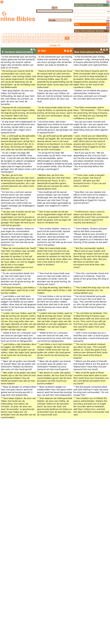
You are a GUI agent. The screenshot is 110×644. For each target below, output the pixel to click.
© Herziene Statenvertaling (17, 52)
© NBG (42, 51)
